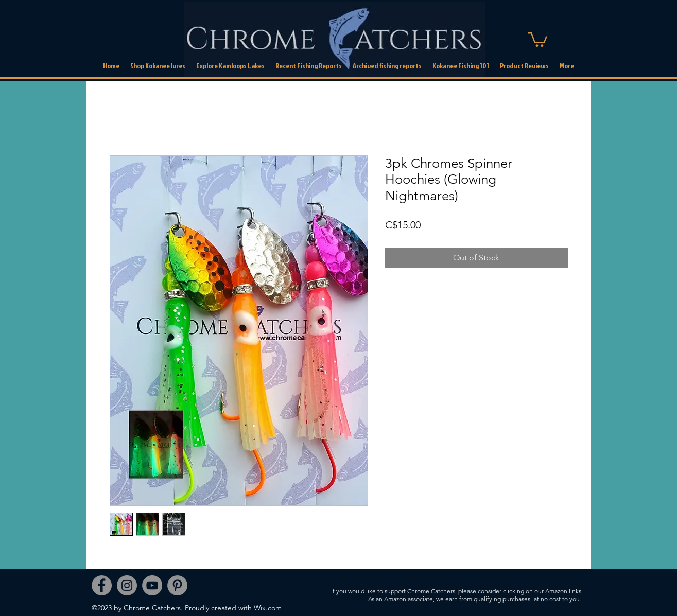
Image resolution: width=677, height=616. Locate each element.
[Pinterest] (177, 585)
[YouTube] (152, 585)
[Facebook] (102, 585)
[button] (387, 66)
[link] (538, 39)
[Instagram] (127, 585)
